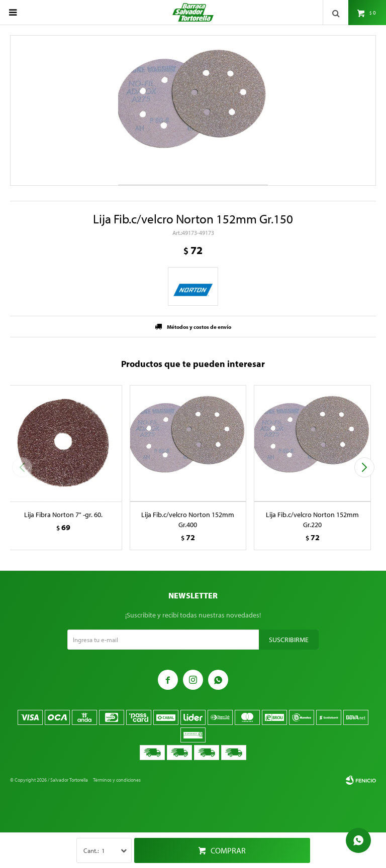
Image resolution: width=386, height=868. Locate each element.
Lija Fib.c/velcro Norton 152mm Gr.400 (188, 520)
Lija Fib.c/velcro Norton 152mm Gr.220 (312, 520)
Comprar (228, 850)
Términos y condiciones (117, 780)
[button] (364, 467)
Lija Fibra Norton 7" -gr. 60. (63, 515)
